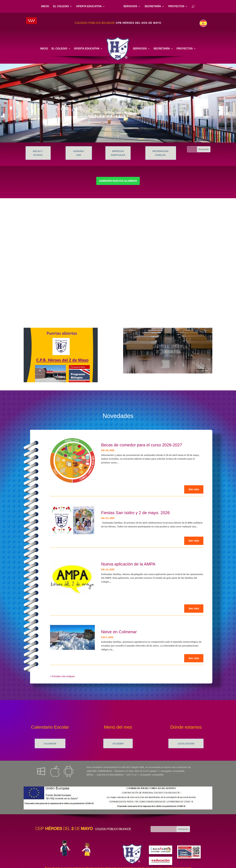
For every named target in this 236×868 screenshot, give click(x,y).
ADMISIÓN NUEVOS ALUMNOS (118, 181)
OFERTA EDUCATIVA (89, 6)
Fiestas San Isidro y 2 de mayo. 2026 (136, 513)
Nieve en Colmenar (119, 632)
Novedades (118, 416)
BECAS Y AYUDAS (38, 153)
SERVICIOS (130, 6)
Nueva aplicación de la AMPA (128, 564)
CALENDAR (50, 744)
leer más (194, 489)
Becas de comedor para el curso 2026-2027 (142, 445)
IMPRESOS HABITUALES (118, 153)
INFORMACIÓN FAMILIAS (160, 153)
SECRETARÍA (153, 6)
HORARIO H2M (79, 153)
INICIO (45, 6)
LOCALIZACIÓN (186, 744)
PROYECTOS (176, 6)
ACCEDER (118, 744)
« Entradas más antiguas (62, 676)
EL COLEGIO (61, 6)
